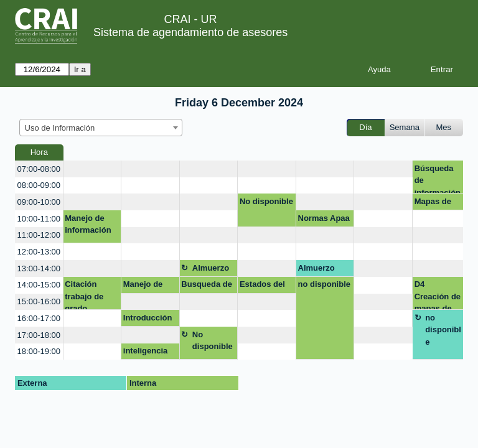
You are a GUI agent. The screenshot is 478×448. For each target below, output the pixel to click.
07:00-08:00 (39, 169)
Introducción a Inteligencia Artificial (149, 320)
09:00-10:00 (39, 202)
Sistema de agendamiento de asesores (190, 32)
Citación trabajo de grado (84, 295)
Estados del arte (262, 286)
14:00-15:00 (39, 285)
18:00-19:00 (39, 351)
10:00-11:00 (39, 219)
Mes (444, 127)
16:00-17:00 (39, 318)
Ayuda (379, 69)
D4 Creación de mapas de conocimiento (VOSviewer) (438, 295)
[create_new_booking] (92, 169)
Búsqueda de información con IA (438, 179)
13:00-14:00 (39, 268)
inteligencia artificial (146, 353)
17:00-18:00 (39, 335)
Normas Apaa (324, 218)
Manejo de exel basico (145, 286)
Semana (405, 127)
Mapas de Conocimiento (438, 203)
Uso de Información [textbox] (60, 128)
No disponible (266, 201)
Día (365, 127)
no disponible (325, 284)
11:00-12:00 (39, 235)
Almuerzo (211, 268)
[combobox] (101, 128)
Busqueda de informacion (207, 286)
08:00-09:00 (39, 185)
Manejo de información (88, 224)
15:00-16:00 (39, 301)
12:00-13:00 (39, 252)
